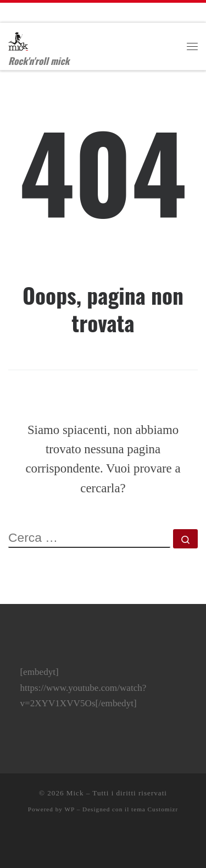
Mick (75, 793)
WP (70, 809)
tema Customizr (155, 809)
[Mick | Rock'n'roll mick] (18, 39)
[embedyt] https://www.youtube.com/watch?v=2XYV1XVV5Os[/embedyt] (83, 688)
